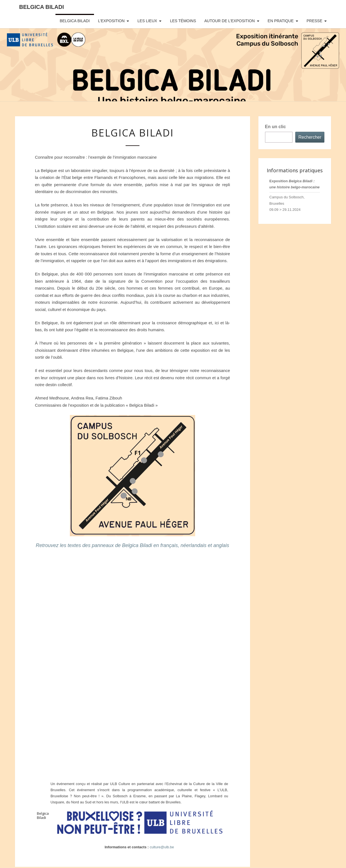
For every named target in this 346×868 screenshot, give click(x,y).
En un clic (276, 127)
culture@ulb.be (162, 847)
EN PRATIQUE (281, 21)
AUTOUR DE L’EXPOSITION (230, 21)
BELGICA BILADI (75, 21)
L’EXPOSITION (111, 21)
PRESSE (315, 21)
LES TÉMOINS (183, 21)
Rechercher (310, 137)
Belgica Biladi (41, 7)
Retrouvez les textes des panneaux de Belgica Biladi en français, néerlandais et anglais (132, 545)
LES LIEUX (147, 21)
